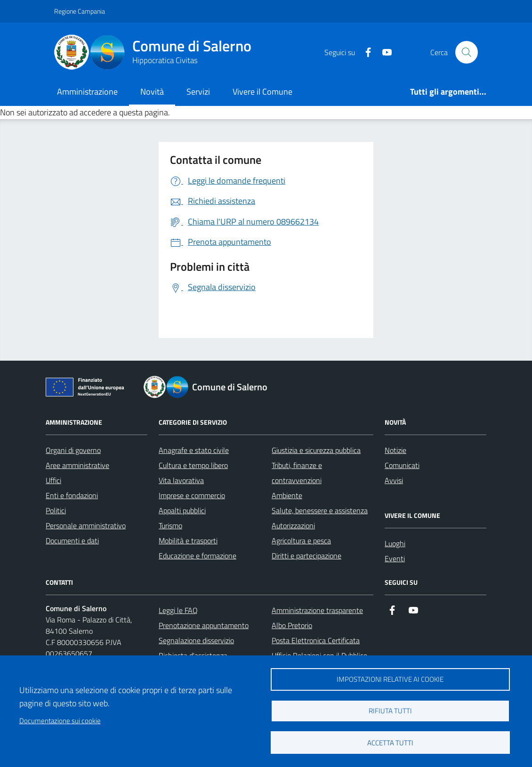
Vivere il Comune (262, 92)
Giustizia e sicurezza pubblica (316, 450)
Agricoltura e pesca (301, 541)
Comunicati (402, 465)
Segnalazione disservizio (196, 640)
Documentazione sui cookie (60, 721)
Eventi (395, 558)
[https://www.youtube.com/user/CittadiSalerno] (383, 52)
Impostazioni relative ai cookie (390, 679)
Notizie (395, 450)
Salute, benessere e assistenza (320, 510)
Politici (56, 510)
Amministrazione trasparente (317, 610)
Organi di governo (73, 450)
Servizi (198, 92)
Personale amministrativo (86, 525)
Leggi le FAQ (178, 610)
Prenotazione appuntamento (204, 625)
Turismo (170, 525)
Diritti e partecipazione (306, 556)
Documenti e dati (72, 541)
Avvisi (394, 480)
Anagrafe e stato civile (194, 450)
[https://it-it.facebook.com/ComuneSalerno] (364, 52)
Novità (152, 92)
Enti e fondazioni (72, 495)
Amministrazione (87, 92)
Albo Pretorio (292, 625)
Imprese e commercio (192, 495)
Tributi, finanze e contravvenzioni (297, 473)
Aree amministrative (77, 465)
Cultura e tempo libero (193, 465)
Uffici (53, 480)
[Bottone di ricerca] (467, 52)
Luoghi (395, 543)
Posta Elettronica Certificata (316, 640)
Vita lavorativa (181, 480)
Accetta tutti (390, 743)
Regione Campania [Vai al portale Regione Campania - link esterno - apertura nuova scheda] (80, 11)
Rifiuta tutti (390, 711)
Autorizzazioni (293, 525)
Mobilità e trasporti (188, 541)
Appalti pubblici (182, 510)
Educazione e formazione (197, 556)
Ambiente (287, 495)
